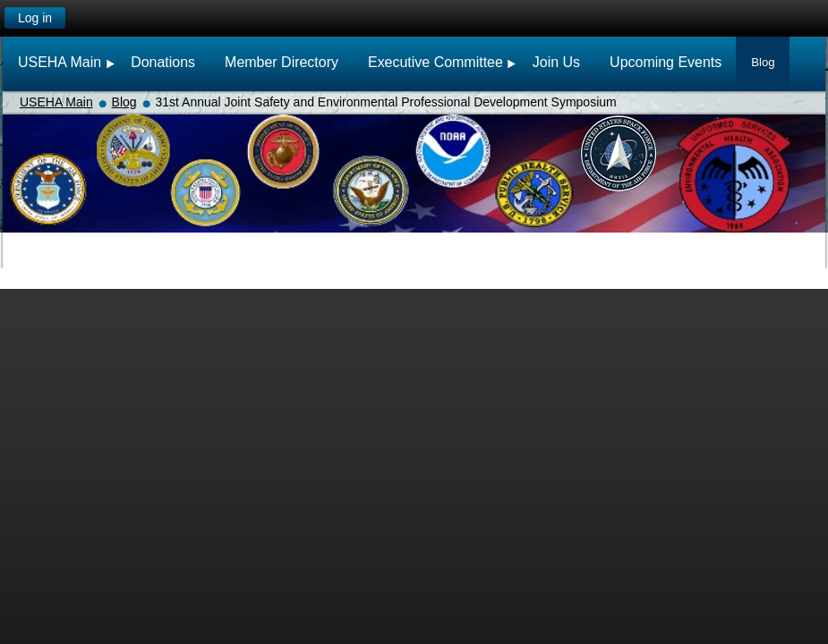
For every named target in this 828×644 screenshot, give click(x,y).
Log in (35, 18)
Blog (124, 102)
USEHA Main (56, 102)
